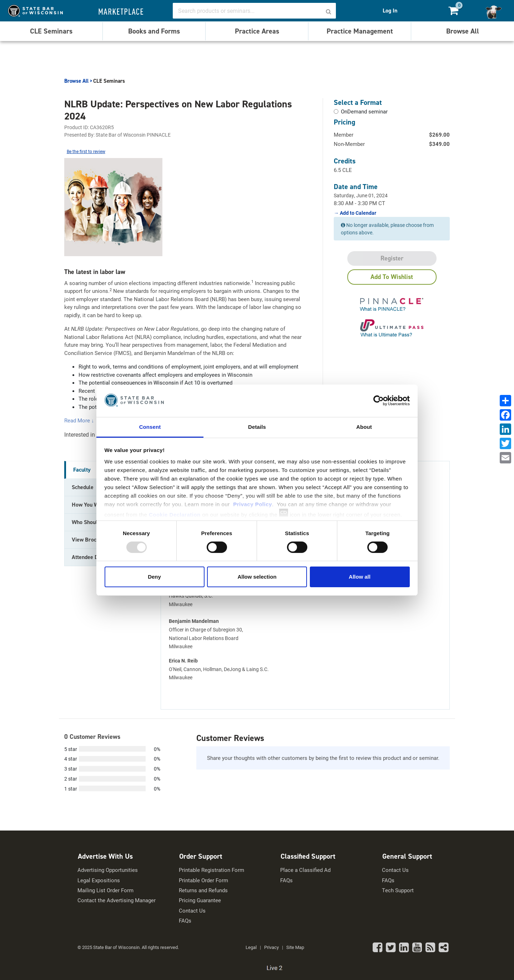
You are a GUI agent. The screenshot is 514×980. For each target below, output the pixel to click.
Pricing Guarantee (200, 900)
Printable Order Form (203, 880)
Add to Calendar (357, 213)
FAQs (185, 921)
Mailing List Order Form (105, 890)
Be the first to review (86, 151)
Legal (251, 947)
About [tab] (364, 426)
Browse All (463, 31)
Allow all (360, 577)
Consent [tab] (150, 426)
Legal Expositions (99, 880)
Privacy (271, 947)
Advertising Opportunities (108, 870)
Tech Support (398, 890)
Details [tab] (257, 426)
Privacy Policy (253, 504)
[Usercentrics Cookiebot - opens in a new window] (379, 401)
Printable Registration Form (211, 870)
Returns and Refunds (203, 890)
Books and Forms (154, 31)
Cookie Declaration (175, 514)
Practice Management (360, 31)
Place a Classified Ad (305, 870)
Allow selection (257, 577)
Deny (154, 577)
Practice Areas (257, 31)
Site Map (295, 947)
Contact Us (192, 911)
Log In (390, 11)
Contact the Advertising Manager (117, 900)
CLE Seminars (51, 31)
